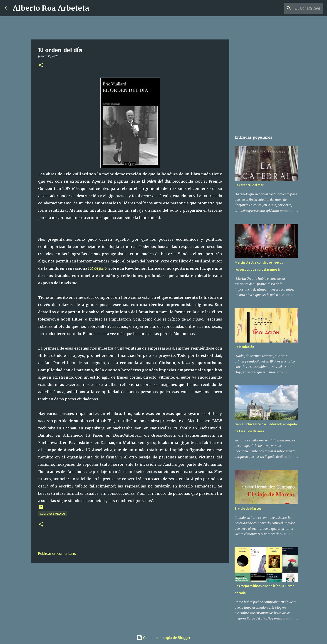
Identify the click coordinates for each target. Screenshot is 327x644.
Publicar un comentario (57, 553)
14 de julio (98, 268)
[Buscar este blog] (300, 8)
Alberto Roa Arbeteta (51, 8)
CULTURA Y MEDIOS (53, 514)
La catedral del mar (249, 185)
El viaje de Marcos (248, 509)
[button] (41, 65)
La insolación (244, 347)
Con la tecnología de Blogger (164, 638)
